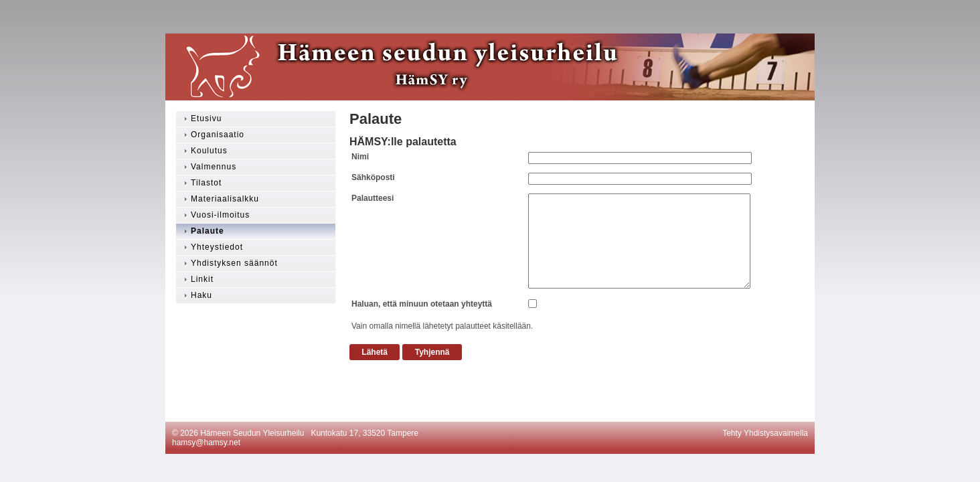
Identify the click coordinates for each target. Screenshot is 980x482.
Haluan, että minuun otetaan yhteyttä (422, 304)
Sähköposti (373, 177)
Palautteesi (373, 198)
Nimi (360, 157)
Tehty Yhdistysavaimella (765, 433)
